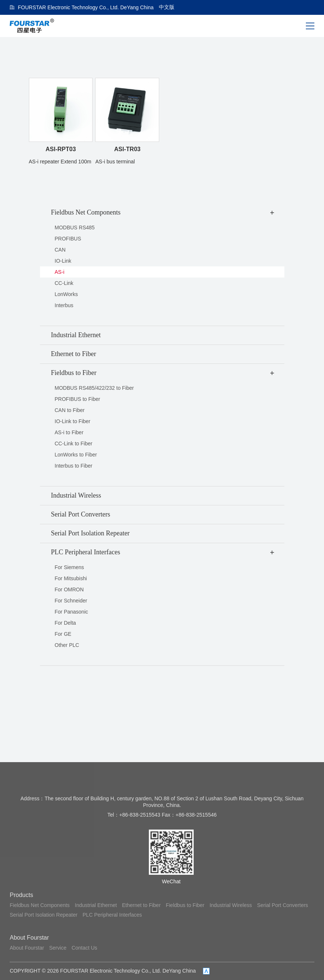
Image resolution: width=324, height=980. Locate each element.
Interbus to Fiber (74, 466)
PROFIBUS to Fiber (78, 399)
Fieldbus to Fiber (185, 905)
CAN (60, 250)
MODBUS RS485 (75, 227)
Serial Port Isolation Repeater (44, 915)
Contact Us (84, 948)
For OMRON (69, 589)
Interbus (64, 305)
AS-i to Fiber (69, 432)
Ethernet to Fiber (141, 905)
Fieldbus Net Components (40, 905)
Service (58, 948)
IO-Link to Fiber (73, 421)
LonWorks (66, 294)
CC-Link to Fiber (74, 444)
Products (21, 895)
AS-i (60, 272)
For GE (63, 634)
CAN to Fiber (70, 410)
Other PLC (67, 645)
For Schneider (71, 601)
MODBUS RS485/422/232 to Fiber (94, 388)
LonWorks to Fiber (76, 455)
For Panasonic (71, 612)
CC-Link (64, 283)
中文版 (167, 7)
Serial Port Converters (283, 905)
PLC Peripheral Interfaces (112, 915)
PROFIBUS (68, 239)
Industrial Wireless (231, 905)
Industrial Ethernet (96, 905)
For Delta (66, 623)
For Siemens (69, 567)
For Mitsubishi (71, 578)
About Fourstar (29, 938)
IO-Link (63, 261)
